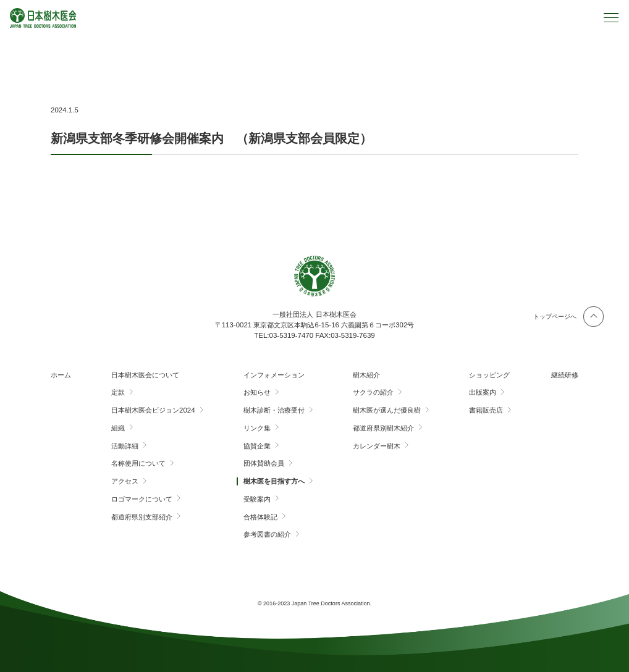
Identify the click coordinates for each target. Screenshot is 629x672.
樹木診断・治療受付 (274, 410)
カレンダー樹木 (377, 446)
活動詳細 (125, 446)
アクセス (125, 481)
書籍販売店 (486, 410)
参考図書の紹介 (267, 534)
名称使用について (138, 463)
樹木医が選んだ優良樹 (387, 410)
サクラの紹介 (373, 392)
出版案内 (483, 392)
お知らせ (257, 392)
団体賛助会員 (264, 463)
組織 (118, 428)
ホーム (61, 375)
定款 (118, 392)
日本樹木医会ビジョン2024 (153, 410)
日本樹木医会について (145, 375)
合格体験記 (260, 517)
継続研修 (565, 375)
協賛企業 (257, 446)
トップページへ (555, 317)
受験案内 (257, 499)
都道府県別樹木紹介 (383, 428)
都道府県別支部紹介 (142, 517)
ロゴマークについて (142, 499)
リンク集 (257, 428)
